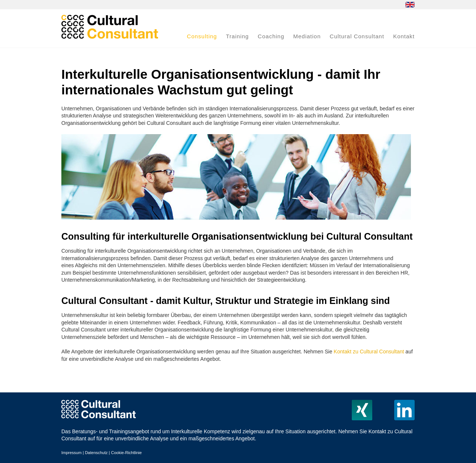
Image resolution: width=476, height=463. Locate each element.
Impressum (71, 453)
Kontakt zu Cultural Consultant (369, 352)
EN (410, 5)
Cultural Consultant (357, 36)
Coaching (271, 36)
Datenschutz (96, 453)
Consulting (202, 36)
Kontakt (404, 36)
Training (237, 36)
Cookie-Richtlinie (127, 453)
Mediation (307, 36)
